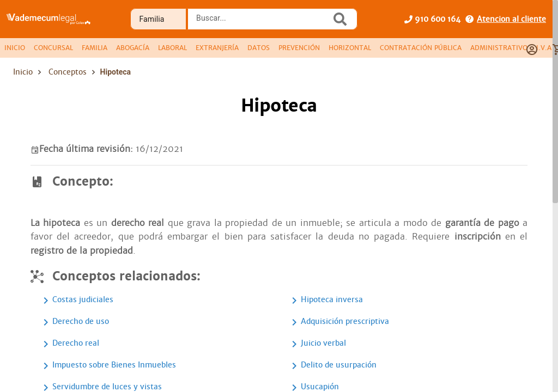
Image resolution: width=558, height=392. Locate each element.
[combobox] (262, 22)
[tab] (15, 48)
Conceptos (68, 72)
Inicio (23, 72)
